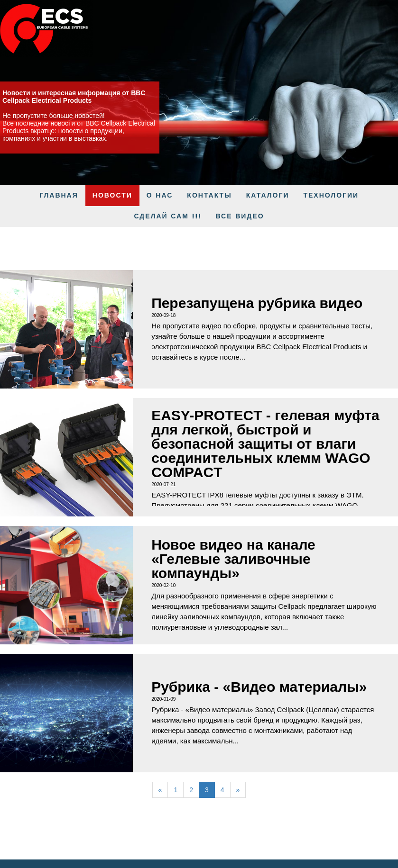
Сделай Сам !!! (167, 217)
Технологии (331, 196)
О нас (160, 196)
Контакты (209, 196)
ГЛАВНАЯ (59, 196)
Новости (112, 196)
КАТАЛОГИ (268, 196)
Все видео (240, 217)
